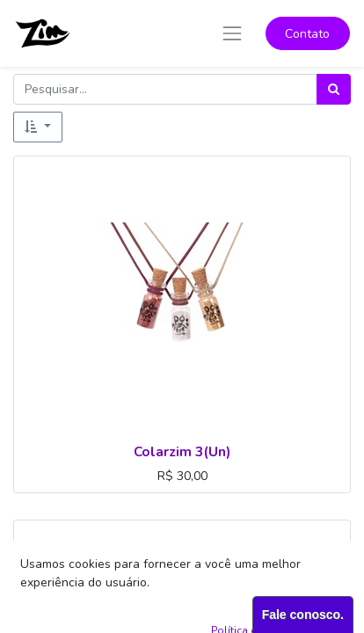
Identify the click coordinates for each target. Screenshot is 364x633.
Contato (307, 34)
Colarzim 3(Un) (182, 451)
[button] (38, 127)
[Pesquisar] (334, 89)
